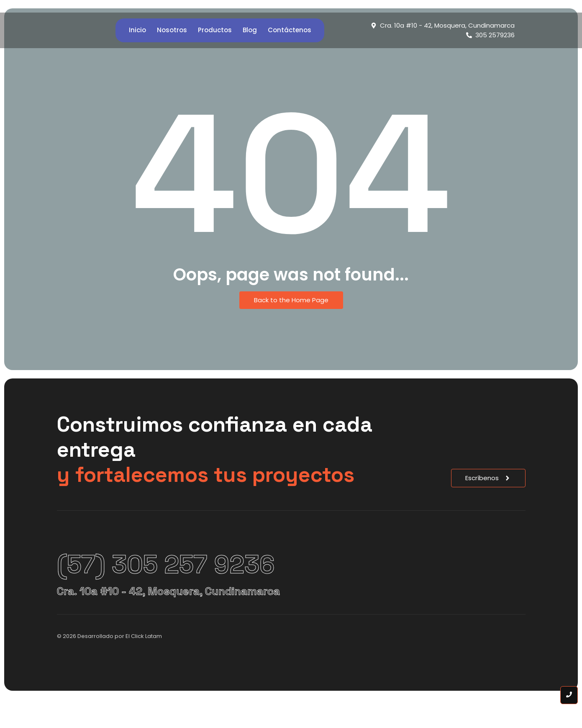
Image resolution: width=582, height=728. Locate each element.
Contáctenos (290, 30)
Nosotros (172, 30)
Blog (250, 30)
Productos (215, 30)
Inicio (137, 30)
